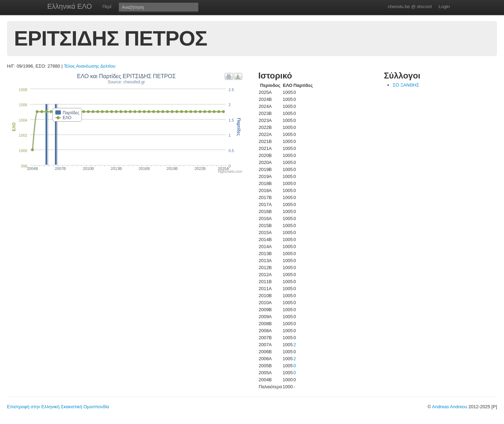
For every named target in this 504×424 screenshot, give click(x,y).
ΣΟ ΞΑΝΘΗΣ (406, 85)
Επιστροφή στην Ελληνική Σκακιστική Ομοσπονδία (58, 407)
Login (444, 6)
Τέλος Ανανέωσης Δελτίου (90, 66)
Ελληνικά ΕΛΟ (70, 6)
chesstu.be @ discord (410, 6)
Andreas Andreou (449, 407)
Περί (107, 6)
